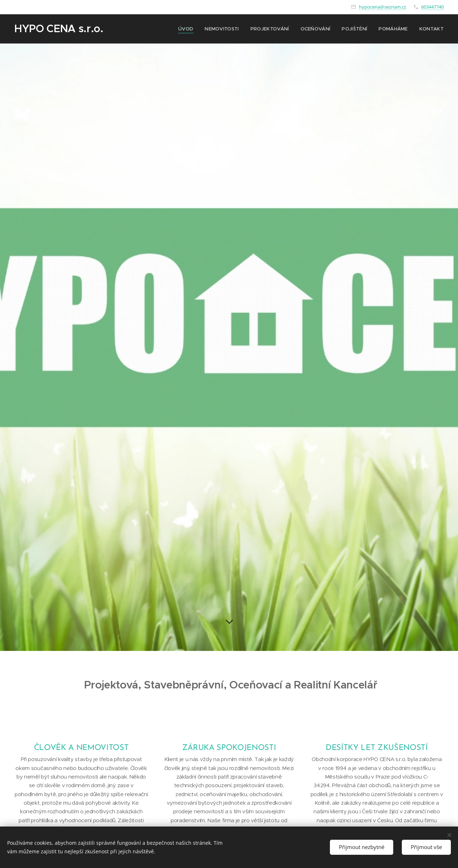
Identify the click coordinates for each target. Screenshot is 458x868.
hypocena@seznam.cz (383, 7)
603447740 (432, 7)
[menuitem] (191, 29)
